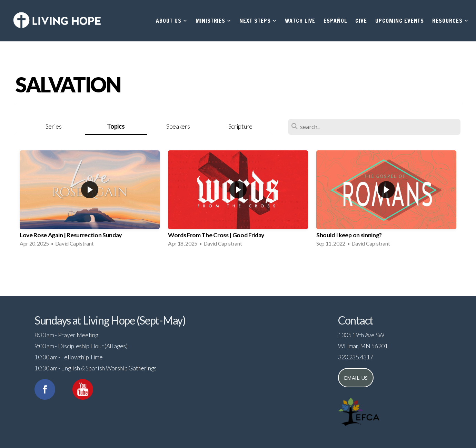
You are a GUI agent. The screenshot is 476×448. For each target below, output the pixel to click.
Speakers (178, 126)
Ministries (214, 21)
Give (361, 21)
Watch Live (300, 21)
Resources (450, 21)
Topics (116, 126)
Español (335, 21)
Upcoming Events (400, 21)
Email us (356, 378)
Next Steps (258, 21)
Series (54, 126)
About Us (172, 21)
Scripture (240, 126)
